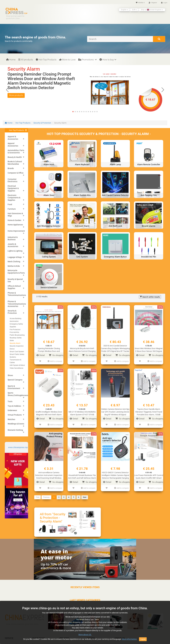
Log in (164, 3)
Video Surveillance (16, 368)
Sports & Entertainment (14, 387)
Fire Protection (15, 330)
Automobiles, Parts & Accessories (16, 152)
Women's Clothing (15, 430)
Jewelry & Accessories (13, 245)
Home (11, 60)
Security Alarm (15, 343)
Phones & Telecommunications (17, 294)
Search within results (150, 297)
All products (26, 60)
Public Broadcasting (17, 335)
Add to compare (55, 361)
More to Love (67, 60)
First (38, 495)
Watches (11, 419)
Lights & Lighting (15, 251)
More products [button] (16, 95)
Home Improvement (16, 231)
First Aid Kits (14, 332)
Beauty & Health (15, 157)
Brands (11, 168)
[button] (163, 90)
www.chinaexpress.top (18, 447)
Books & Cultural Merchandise (15, 163)
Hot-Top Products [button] (17, 130)
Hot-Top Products (46, 60)
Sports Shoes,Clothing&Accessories (20, 394)
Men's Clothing (14, 262)
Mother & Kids (14, 266)
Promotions (88, 60)
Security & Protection (42, 123)
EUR (134, 10)
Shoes (10, 375)
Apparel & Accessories (13, 138)
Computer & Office (16, 173)
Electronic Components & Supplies (14, 198)
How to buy (108, 60)
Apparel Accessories (13, 145)
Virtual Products (15, 415)
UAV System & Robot (17, 365)
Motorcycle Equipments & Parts (16, 272)
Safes (12, 341)
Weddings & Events (16, 424)
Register (153, 3)
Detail (41, 355)
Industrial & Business (13, 238)
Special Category (15, 380)
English (124, 10)
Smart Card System (17, 352)
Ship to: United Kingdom (152, 10)
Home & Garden (14, 220)
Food (10, 204)
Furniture (12, 209)
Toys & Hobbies (14, 406)
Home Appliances (15, 225)
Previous (46, 495)
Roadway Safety (16, 338)
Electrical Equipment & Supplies (13, 188)
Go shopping (56, 355)
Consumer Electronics (12, 180)
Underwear (12, 410)
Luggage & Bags (15, 257)
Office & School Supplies (14, 287)
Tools (10, 401)
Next (85, 495)
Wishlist (140, 3)
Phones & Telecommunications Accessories (17, 304)
